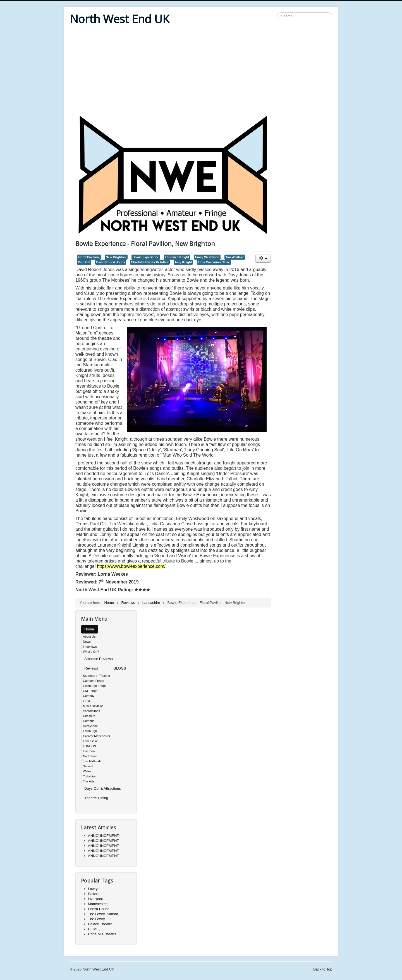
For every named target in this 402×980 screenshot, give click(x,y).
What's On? (91, 652)
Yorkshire (89, 776)
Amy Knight (183, 262)
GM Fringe (90, 691)
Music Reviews (93, 706)
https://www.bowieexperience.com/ (131, 566)
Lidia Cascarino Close (214, 262)
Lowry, (93, 889)
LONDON (89, 746)
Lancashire (90, 741)
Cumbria (89, 721)
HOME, (94, 929)
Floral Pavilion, (89, 257)
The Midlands (92, 761)
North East (90, 756)
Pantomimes (91, 711)
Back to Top (323, 969)
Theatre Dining (96, 798)
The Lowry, (97, 919)
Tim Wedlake (235, 257)
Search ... (277, 12)
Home (89, 629)
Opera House (99, 909)
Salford (88, 766)
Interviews (90, 647)
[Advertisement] (201, 70)
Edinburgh (90, 731)
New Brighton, (116, 257)
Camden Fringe (94, 681)
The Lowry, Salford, (104, 914)
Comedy (89, 696)
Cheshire (89, 716)
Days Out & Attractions (103, 788)
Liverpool (89, 751)
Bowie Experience (146, 257)
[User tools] (263, 259)
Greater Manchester (97, 736)
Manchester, (98, 904)
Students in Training (96, 676)
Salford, (94, 894)
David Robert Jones (111, 262)
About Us (89, 637)
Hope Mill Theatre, (103, 934)
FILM (86, 701)
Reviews (91, 668)
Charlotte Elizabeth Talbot (150, 262)
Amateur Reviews (99, 659)
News (87, 642)
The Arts (89, 781)
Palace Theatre (100, 924)
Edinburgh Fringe (95, 686)
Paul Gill (84, 262)
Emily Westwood (207, 257)
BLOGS (120, 668)
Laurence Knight (177, 257)
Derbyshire (90, 726)
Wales (87, 771)
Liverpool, (96, 899)
